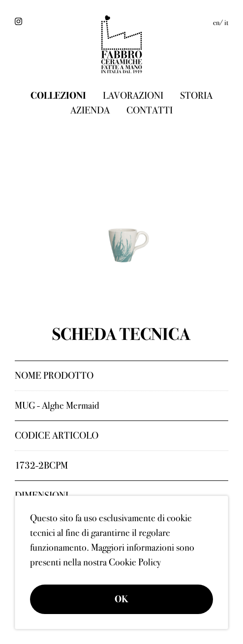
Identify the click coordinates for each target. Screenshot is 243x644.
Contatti (150, 110)
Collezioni (58, 96)
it (226, 23)
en (216, 23)
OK (121, 599)
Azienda (90, 110)
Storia (196, 96)
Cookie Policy (135, 562)
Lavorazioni (133, 96)
